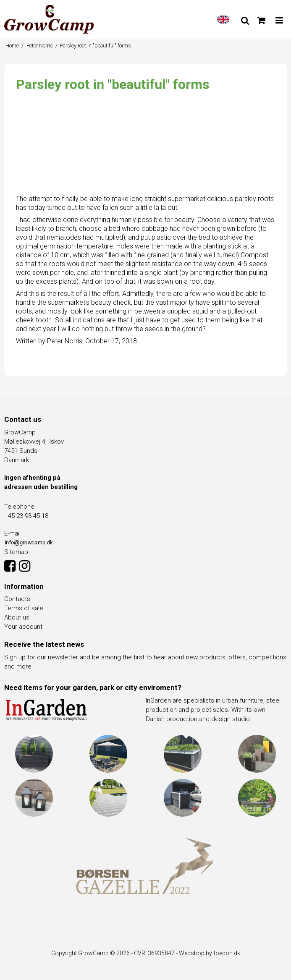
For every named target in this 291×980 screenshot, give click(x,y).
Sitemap (16, 552)
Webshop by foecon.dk (210, 953)
